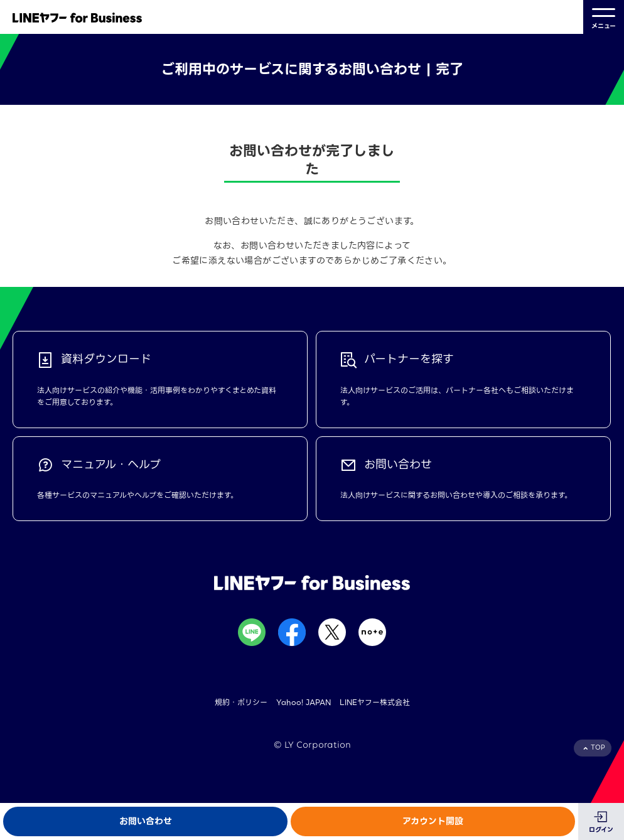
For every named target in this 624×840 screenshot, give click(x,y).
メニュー (604, 17)
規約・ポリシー (241, 702)
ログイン (601, 830)
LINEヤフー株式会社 (375, 702)
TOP (598, 747)
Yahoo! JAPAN (304, 702)
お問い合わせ (146, 821)
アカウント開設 (433, 821)
